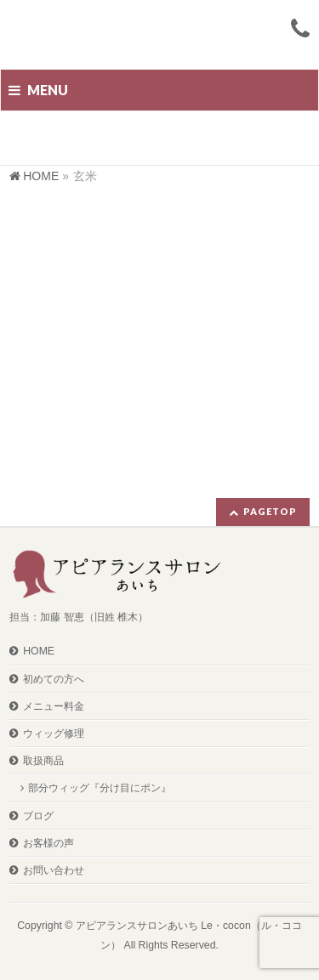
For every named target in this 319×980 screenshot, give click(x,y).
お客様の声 (48, 843)
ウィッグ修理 (54, 734)
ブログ (38, 816)
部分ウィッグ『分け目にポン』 (100, 788)
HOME (39, 651)
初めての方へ (54, 679)
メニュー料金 (54, 706)
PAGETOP (270, 511)
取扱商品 (43, 761)
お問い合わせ (54, 870)
